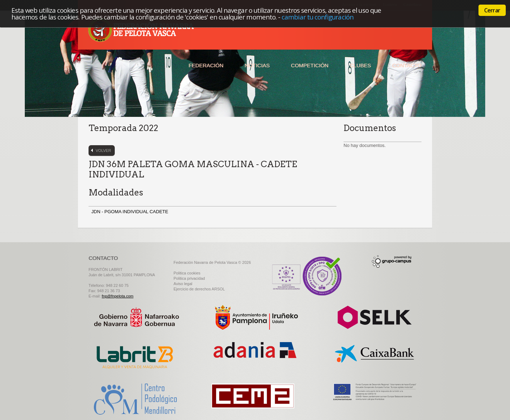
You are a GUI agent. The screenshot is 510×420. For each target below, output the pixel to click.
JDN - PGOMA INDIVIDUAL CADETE (131, 212)
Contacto (407, 65)
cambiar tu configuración (318, 17)
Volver (103, 151)
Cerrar (492, 10)
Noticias (257, 65)
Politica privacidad (189, 278)
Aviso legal (183, 284)
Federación (206, 65)
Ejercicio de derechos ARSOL (199, 289)
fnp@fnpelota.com (117, 296)
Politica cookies (187, 273)
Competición (310, 65)
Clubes (360, 65)
